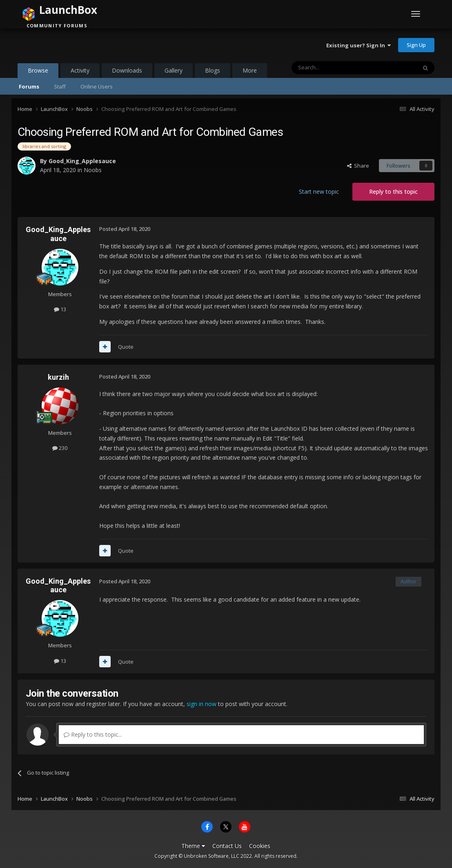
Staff (60, 86)
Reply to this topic (393, 192)
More (250, 70)
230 (60, 448)
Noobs (93, 170)
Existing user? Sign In (358, 45)
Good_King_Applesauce (82, 161)
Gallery (174, 70)
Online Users (97, 86)
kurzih (58, 377)
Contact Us (227, 846)
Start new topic (319, 192)
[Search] (334, 68)
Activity (80, 70)
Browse (38, 72)
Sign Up (416, 45)
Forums (29, 86)
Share (358, 166)
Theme (193, 846)
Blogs (213, 70)
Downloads (127, 70)
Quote (126, 347)
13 (60, 309)
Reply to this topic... (93, 734)
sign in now (202, 704)
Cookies (260, 846)
